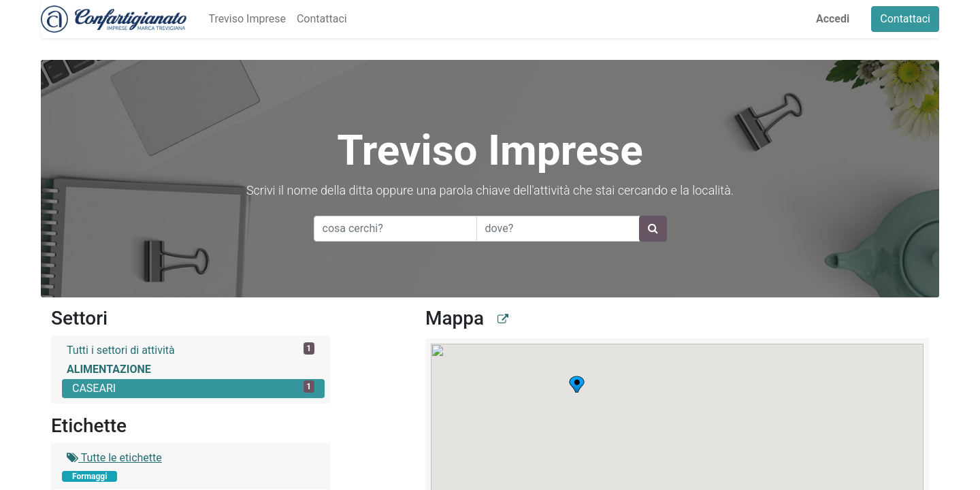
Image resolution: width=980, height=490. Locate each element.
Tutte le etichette (114, 458)
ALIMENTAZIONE (109, 369)
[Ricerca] (653, 229)
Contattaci (905, 19)
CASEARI (193, 388)
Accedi (833, 19)
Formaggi (89, 476)
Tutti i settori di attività (191, 349)
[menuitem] (247, 19)
